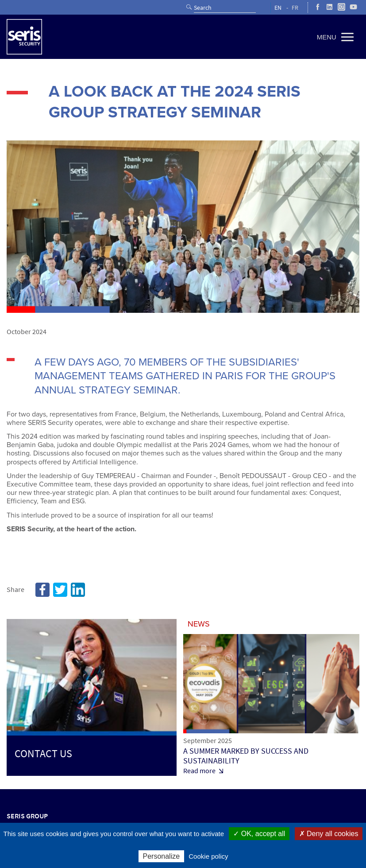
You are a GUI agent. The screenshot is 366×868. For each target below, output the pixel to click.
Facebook (42, 590)
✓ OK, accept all (259, 834)
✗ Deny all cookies (329, 834)
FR (295, 8)
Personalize (162, 856)
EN (278, 8)
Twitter (60, 590)
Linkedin (78, 590)
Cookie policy (208, 856)
